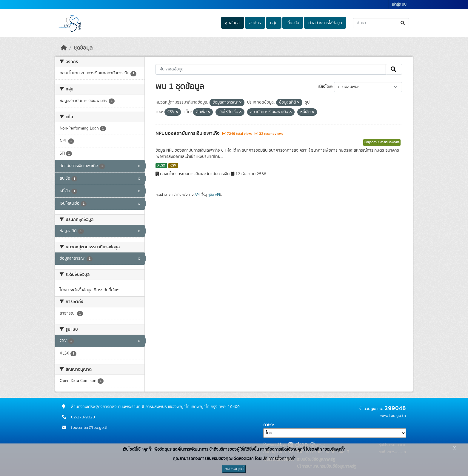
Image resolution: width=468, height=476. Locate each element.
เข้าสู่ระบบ (399, 5)
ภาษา (268, 425)
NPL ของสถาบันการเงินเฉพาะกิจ (188, 133)
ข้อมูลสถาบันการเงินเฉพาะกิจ (382, 142)
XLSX (161, 166)
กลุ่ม (274, 23)
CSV (173, 166)
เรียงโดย (325, 87)
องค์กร (255, 23)
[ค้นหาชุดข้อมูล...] (381, 23)
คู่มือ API (214, 195)
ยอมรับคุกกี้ (234, 469)
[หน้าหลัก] (64, 48)
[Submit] (403, 23)
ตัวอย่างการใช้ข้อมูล (325, 23)
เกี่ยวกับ (293, 23)
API (197, 195)
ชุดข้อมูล (232, 23)
